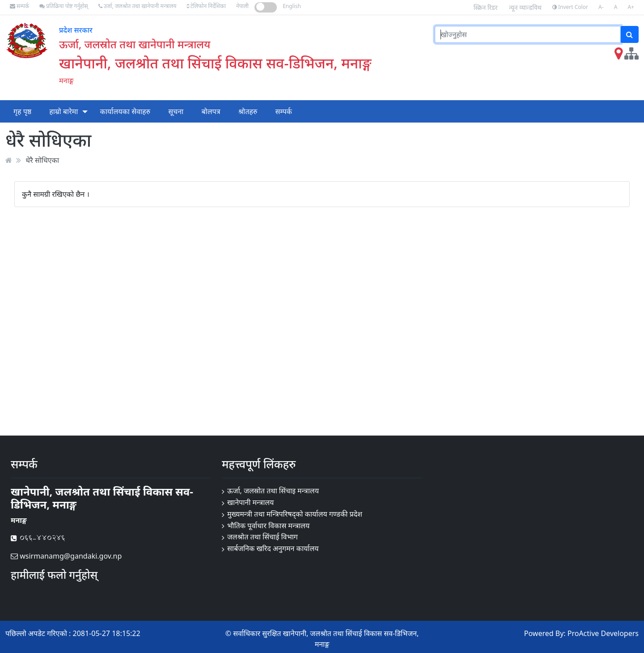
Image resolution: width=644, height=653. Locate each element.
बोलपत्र (211, 111)
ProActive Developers (603, 633)
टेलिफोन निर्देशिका (206, 6)
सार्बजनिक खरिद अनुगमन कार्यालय (273, 548)
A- (601, 7)
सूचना (176, 111)
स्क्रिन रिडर (486, 7)
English (292, 6)
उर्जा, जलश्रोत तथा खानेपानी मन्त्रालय (138, 6)
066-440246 (38, 538)
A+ (631, 7)
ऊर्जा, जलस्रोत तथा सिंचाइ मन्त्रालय (273, 491)
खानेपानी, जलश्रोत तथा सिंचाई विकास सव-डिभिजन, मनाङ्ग (215, 63)
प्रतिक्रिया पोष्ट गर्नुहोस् (64, 6)
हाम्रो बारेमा (64, 111)
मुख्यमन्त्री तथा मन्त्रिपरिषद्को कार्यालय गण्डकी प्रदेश (295, 514)
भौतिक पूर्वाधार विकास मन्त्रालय (268, 526)
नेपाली (242, 6)
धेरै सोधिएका (42, 160)
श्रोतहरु (248, 111)
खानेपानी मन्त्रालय (250, 502)
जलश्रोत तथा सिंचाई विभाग (263, 537)
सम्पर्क (19, 6)
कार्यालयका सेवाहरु (125, 111)
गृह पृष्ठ (22, 111)
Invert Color (570, 7)
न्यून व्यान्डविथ (525, 7)
